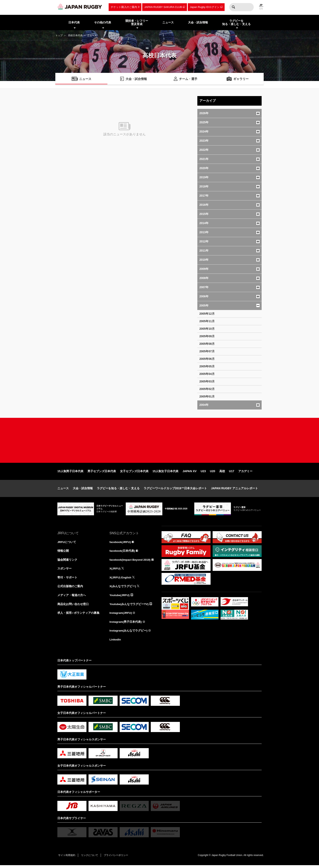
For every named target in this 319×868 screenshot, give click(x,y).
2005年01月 (207, 396)
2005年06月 (207, 359)
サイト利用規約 (67, 858)
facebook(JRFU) (120, 544)
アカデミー (245, 473)
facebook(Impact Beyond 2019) (130, 562)
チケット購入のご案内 (124, 7)
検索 (233, 7)
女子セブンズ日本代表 (134, 473)
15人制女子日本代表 (166, 473)
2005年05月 (207, 366)
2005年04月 (207, 374)
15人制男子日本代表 (70, 473)
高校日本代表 (75, 35)
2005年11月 (207, 321)
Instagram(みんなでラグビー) (129, 633)
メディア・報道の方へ (72, 598)
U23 (203, 473)
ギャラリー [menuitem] (241, 79)
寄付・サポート (67, 580)
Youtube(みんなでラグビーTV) (129, 606)
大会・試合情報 (83, 490)
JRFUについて (67, 544)
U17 (232, 473)
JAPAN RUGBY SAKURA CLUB (163, 7)
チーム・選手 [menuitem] (188, 79)
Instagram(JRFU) (121, 615)
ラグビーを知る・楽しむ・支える (118, 490)
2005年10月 (207, 329)
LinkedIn (115, 642)
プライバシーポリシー (117, 858)
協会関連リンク (67, 562)
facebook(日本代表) (122, 553)
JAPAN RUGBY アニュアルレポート (234, 490)
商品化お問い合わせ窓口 (73, 606)
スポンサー (64, 571)
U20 (213, 473)
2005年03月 (207, 381)
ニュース (63, 490)
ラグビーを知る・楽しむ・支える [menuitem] (236, 22)
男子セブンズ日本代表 (102, 473)
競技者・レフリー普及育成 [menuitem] (137, 22)
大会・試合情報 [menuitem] (198, 22)
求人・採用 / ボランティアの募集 (79, 615)
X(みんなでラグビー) (123, 589)
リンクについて (90, 858)
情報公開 (63, 553)
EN (261, 9)
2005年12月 (207, 314)
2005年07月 (207, 351)
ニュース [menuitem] (168, 22)
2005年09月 (207, 336)
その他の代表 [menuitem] (103, 22)
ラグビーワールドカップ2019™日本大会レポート (175, 490)
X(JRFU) (115, 571)
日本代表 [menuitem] (74, 22)
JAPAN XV (190, 473)
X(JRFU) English (121, 580)
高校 (222, 473)
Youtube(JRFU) (120, 598)
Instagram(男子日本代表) (126, 624)
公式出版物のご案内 (70, 589)
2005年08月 (207, 344)
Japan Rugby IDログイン (205, 7)
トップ (59, 35)
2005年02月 (207, 389)
